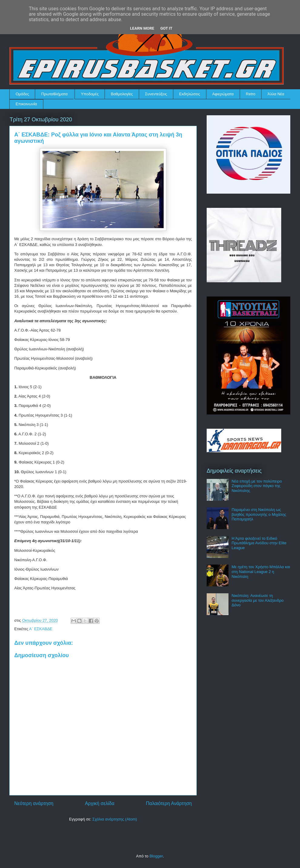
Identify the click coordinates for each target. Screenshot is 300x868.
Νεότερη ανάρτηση (34, 803)
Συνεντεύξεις (156, 94)
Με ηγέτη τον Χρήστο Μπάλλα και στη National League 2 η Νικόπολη (261, 572)
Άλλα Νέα (276, 94)
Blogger (156, 856)
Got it (166, 28)
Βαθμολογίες (122, 94)
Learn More (142, 28)
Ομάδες (22, 94)
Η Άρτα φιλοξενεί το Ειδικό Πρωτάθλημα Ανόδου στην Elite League (259, 543)
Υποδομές (90, 94)
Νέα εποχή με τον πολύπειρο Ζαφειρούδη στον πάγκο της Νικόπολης (257, 486)
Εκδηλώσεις (190, 94)
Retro (251, 94)
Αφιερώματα (223, 94)
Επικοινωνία (27, 104)
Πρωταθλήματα (54, 94)
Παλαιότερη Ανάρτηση (169, 803)
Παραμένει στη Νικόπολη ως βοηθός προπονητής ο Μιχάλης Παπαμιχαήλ (259, 514)
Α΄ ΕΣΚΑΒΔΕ (41, 629)
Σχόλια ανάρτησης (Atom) (115, 819)
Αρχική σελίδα (100, 803)
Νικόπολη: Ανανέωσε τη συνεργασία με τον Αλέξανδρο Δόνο (258, 600)
